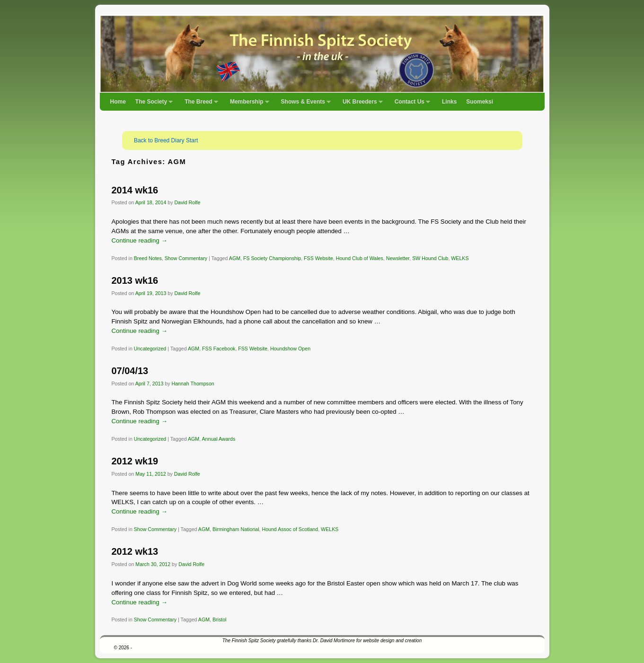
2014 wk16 (135, 190)
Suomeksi (480, 102)
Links (449, 102)
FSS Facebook (219, 349)
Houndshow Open (290, 349)
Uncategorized (150, 349)
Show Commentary (186, 258)
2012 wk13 (135, 551)
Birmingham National (236, 529)
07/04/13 (130, 371)
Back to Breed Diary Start (166, 140)
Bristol (220, 619)
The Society (152, 105)
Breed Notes (148, 258)
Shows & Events (304, 105)
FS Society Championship (272, 258)
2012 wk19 (135, 461)
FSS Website (318, 258)
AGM (235, 258)
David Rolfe (187, 202)
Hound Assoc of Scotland (290, 529)
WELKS (460, 258)
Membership (247, 105)
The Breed (199, 105)
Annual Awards (219, 439)
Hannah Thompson (193, 384)
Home (118, 102)
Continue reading (140, 240)
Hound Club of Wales (360, 258)
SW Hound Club (430, 258)
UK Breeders (360, 105)
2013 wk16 (135, 280)
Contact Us (410, 105)
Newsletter (398, 258)
